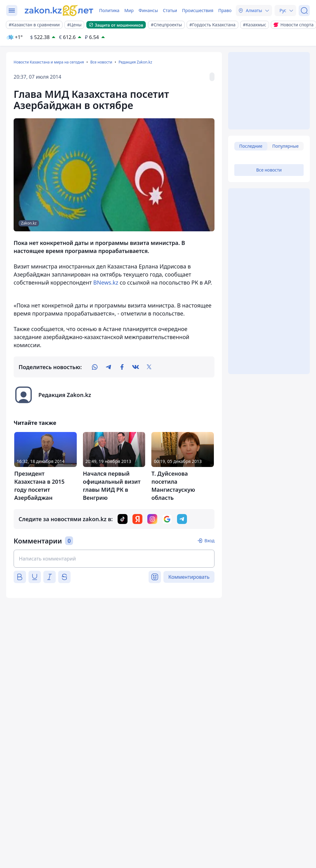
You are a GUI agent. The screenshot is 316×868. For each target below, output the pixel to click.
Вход (209, 541)
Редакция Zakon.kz (135, 62)
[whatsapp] (95, 367)
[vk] (136, 367)
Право (225, 10)
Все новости (101, 62)
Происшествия (198, 10)
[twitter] (149, 367)
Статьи (170, 10)
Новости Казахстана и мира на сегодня (49, 62)
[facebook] (122, 367)
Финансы (148, 10)
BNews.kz (106, 282)
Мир (129, 10)
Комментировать (189, 577)
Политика (109, 10)
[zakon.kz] (60, 11)
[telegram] (108, 367)
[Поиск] (304, 11)
